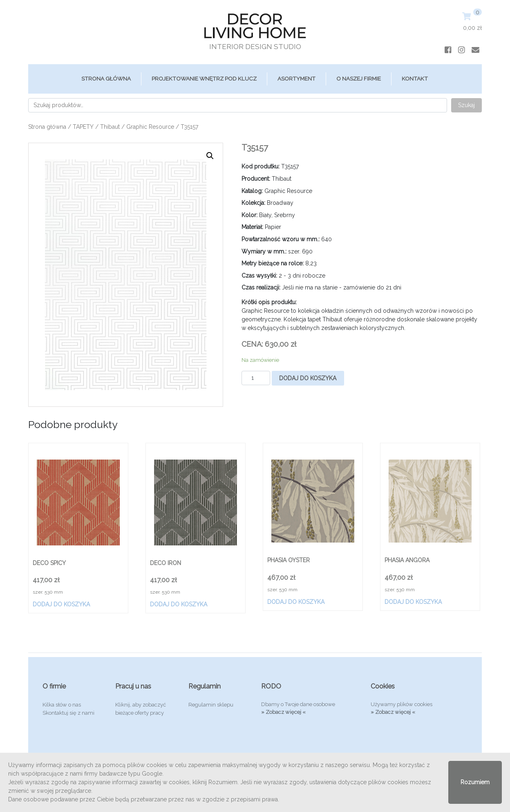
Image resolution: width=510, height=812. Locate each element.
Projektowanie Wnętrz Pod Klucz (204, 79)
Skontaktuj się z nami (68, 713)
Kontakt (415, 79)
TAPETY (83, 127)
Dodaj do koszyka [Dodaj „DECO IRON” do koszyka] (179, 604)
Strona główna (106, 79)
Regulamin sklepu (211, 705)
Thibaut (110, 127)
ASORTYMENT (296, 79)
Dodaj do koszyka (308, 378)
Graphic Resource (150, 127)
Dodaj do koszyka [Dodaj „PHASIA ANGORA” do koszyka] (413, 602)
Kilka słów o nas (62, 705)
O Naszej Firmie (359, 79)
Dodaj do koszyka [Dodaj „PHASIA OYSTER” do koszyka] (296, 602)
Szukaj (466, 105)
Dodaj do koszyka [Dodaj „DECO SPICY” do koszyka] (61, 604)
